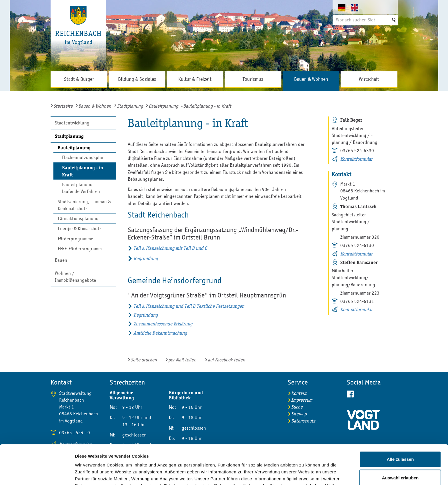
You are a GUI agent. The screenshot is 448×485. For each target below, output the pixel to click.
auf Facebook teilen (226, 360)
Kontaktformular (356, 159)
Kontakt (299, 393)
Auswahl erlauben (400, 441)
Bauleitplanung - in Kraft (83, 171)
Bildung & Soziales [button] (137, 79)
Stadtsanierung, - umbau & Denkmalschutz (84, 205)
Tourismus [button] (253, 79)
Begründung (146, 258)
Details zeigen (304, 474)
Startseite (63, 106)
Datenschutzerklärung (176, 455)
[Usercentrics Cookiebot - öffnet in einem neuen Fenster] (37, 474)
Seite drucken (144, 360)
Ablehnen (400, 459)
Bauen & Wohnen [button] (311, 79)
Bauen (61, 260)
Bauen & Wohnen (95, 106)
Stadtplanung (130, 106)
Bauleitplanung (163, 106)
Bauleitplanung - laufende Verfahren (81, 188)
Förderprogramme (75, 239)
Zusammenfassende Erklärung (163, 324)
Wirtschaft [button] (369, 79)
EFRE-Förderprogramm (80, 249)
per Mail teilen (182, 360)
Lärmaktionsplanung (78, 219)
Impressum (228, 455)
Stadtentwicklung (72, 123)
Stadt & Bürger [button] (79, 79)
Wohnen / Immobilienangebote (75, 277)
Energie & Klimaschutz (80, 229)
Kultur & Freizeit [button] (195, 79)
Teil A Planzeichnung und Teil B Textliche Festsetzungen (189, 306)
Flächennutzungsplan (83, 157)
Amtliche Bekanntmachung (160, 333)
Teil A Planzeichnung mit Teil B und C (170, 248)
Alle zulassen (400, 422)
